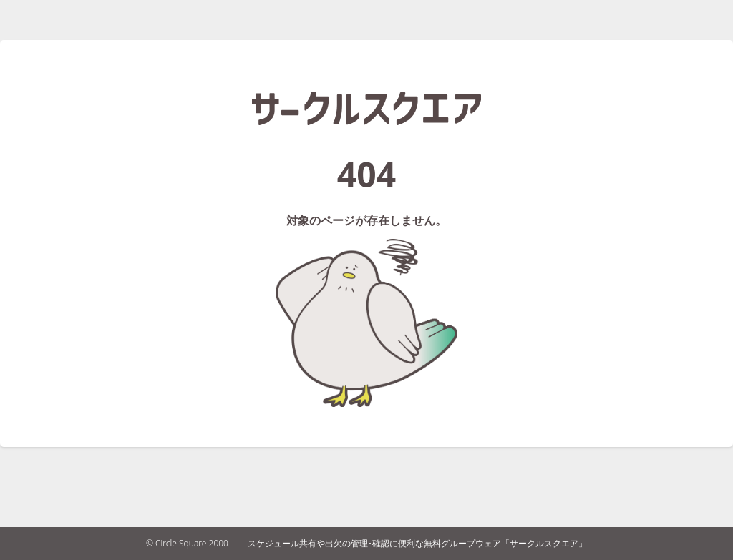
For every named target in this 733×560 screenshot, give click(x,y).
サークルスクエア (366, 109)
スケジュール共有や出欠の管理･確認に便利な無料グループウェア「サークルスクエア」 (417, 543)
